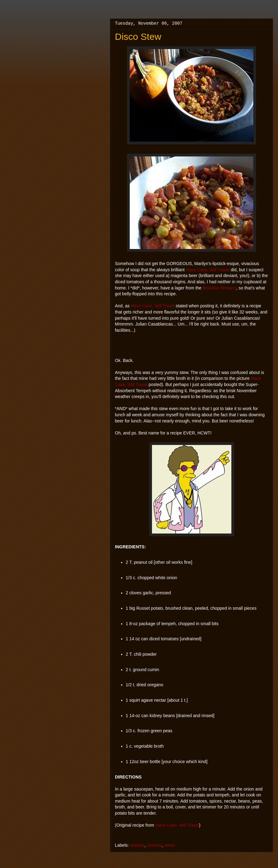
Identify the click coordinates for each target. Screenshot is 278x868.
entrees (137, 845)
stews (170, 845)
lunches (154, 845)
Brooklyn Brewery (219, 288)
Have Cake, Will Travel (208, 270)
